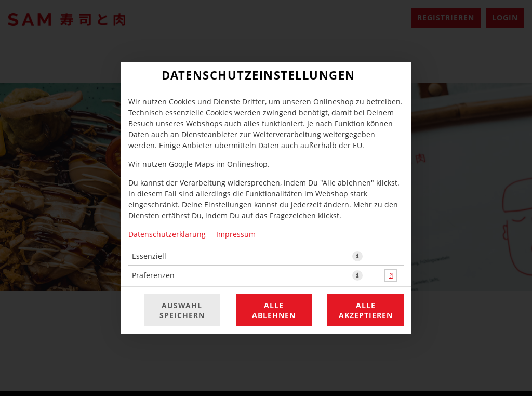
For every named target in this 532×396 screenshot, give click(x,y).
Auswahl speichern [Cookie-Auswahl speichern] (182, 310)
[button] (357, 256)
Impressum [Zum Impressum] (236, 234)
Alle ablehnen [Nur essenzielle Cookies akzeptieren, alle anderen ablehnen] (274, 310)
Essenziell (149, 256)
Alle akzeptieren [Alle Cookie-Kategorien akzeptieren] (366, 310)
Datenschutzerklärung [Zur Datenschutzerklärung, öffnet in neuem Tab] (167, 234)
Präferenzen (153, 275)
